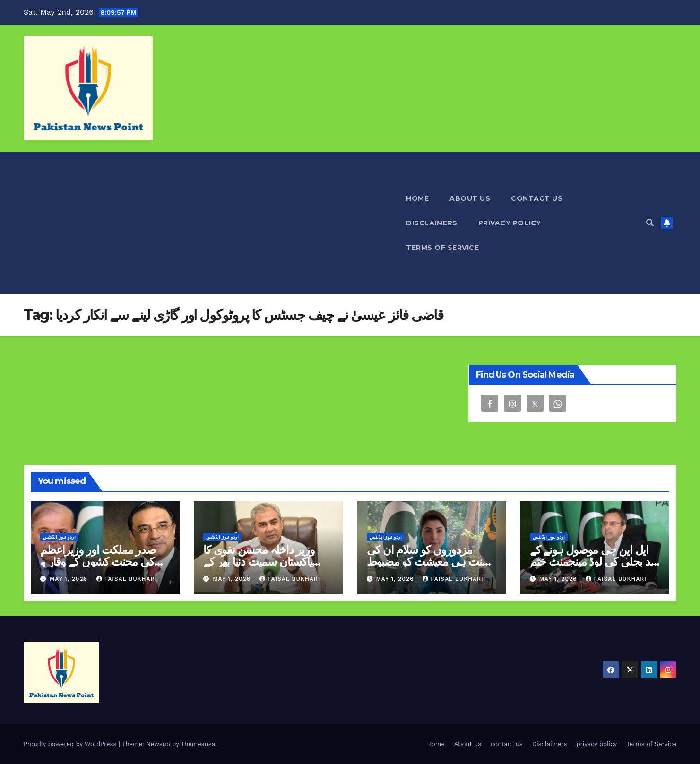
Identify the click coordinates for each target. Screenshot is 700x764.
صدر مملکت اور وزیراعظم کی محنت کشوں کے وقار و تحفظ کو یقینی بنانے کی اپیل (99, 562)
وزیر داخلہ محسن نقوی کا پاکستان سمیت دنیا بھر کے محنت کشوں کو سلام (259, 562)
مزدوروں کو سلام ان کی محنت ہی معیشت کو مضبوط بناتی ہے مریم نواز (431, 562)
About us (470, 198)
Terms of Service (442, 248)
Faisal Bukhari (127, 579)
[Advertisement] (210, 223)
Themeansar (199, 744)
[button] (650, 223)
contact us (537, 198)
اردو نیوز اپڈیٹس (59, 537)
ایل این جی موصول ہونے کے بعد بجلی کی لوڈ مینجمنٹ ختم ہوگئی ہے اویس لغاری (594, 562)
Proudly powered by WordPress (71, 744)
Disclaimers (432, 223)
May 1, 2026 (70, 579)
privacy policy (510, 223)
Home (417, 198)
